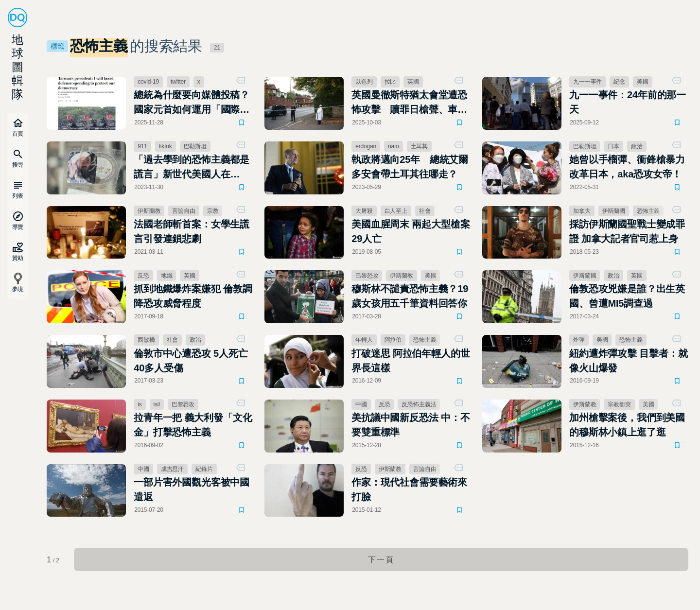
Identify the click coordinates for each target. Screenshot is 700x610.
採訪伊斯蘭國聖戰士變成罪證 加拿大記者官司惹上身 (627, 231)
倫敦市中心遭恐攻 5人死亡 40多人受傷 (191, 361)
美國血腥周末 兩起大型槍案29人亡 (411, 231)
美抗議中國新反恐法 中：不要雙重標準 (411, 425)
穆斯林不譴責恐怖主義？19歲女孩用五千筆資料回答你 (410, 296)
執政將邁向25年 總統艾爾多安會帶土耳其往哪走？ (410, 167)
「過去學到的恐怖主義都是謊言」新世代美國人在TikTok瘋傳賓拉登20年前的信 (192, 168)
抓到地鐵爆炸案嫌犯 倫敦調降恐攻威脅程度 (193, 296)
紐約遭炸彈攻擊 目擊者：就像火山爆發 (628, 361)
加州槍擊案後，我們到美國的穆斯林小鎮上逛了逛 (627, 425)
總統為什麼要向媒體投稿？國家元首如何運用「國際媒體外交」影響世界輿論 (192, 103)
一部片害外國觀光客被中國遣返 (192, 489)
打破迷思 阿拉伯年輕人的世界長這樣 (411, 361)
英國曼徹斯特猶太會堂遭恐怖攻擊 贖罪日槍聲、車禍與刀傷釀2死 (409, 103)
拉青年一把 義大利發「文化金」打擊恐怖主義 (193, 425)
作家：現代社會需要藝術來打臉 (409, 489)
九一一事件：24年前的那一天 (628, 102)
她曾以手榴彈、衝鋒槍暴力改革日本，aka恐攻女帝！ (627, 167)
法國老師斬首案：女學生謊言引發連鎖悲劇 (192, 231)
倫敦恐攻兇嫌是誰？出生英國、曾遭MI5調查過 (627, 296)
